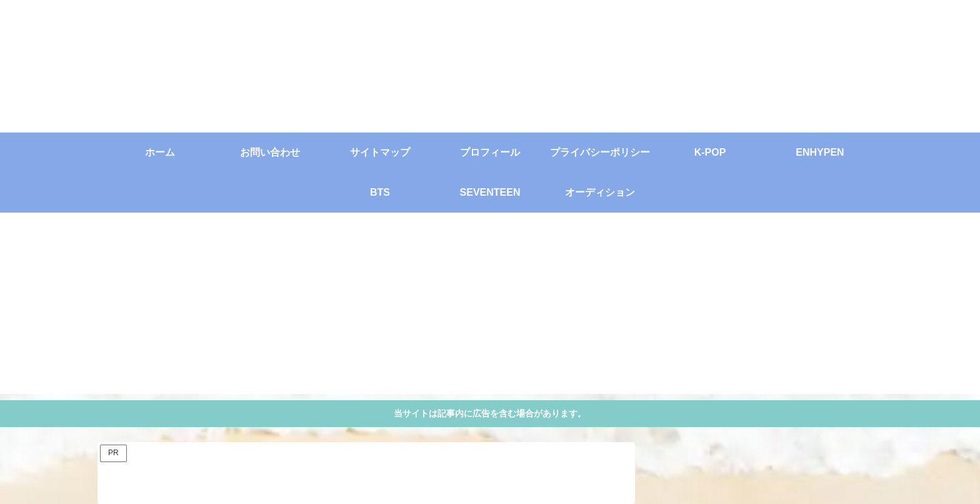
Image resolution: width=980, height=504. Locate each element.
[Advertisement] (490, 306)
